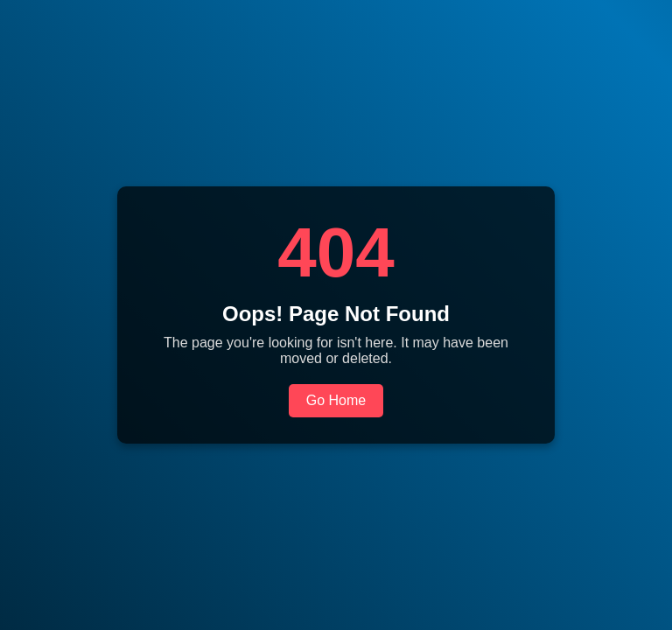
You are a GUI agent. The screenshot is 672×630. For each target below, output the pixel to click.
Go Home (336, 400)
